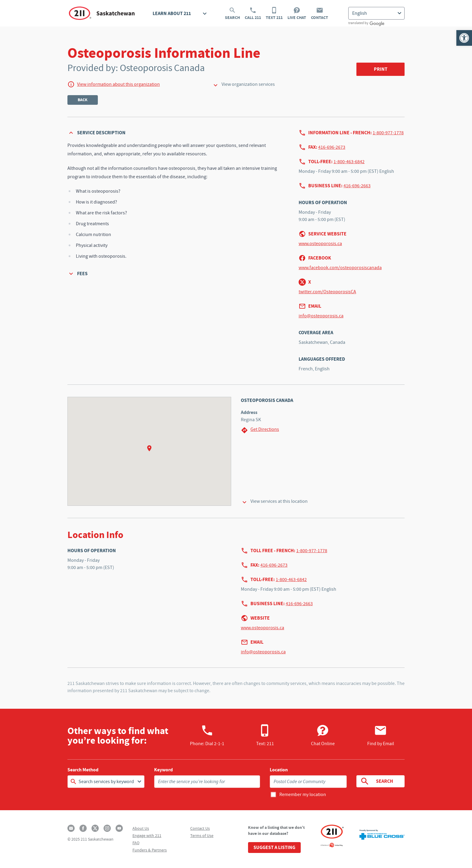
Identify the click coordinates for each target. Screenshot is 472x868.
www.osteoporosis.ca (320, 244)
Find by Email (381, 735)
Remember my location (303, 795)
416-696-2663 (357, 186)
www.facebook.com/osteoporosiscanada (340, 268)
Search (232, 14)
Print (381, 69)
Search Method (83, 770)
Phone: (207, 735)
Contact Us (200, 828)
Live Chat (297, 14)
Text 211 (274, 14)
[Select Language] (376, 13)
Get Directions (260, 430)
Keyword (163, 770)
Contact (320, 14)
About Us (141, 828)
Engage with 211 (147, 835)
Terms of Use (202, 835)
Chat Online (323, 735)
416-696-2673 (332, 147)
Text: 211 (265, 735)
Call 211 (253, 14)
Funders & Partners (150, 850)
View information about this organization (118, 84)
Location (279, 770)
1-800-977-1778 (388, 133)
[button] (464, 38)
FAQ (136, 843)
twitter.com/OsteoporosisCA (327, 292)
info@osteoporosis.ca (321, 316)
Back (83, 100)
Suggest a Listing (274, 847)
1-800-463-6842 (349, 162)
